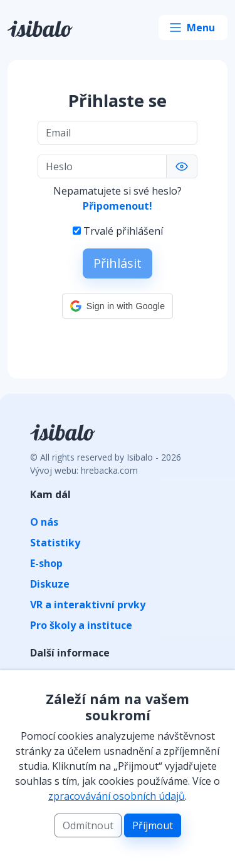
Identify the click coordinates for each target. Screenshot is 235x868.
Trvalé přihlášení (123, 231)
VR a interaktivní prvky (88, 605)
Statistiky (55, 543)
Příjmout (153, 825)
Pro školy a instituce (81, 625)
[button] (118, 306)
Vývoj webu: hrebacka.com (84, 470)
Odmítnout (88, 825)
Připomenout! (118, 206)
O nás (44, 522)
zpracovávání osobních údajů (117, 796)
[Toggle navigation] (193, 28)
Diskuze (50, 584)
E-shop (46, 563)
